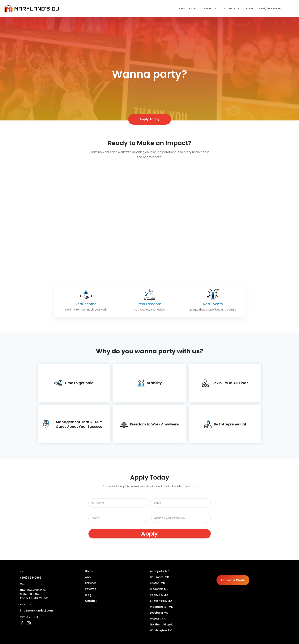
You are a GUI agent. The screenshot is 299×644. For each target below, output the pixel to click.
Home (89, 571)
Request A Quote (233, 580)
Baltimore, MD (160, 577)
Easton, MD (158, 583)
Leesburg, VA (159, 613)
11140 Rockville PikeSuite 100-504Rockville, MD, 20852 (34, 594)
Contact (91, 601)
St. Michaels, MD (161, 601)
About (89, 577)
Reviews (91, 589)
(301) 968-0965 (270, 9)
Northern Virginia (162, 624)
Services (91, 583)
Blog (250, 9)
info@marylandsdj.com (36, 611)
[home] (31, 9)
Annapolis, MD (160, 571)
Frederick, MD (159, 589)
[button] (187, 9)
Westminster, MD (162, 607)
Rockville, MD (159, 595)
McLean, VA (158, 619)
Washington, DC (161, 630)
